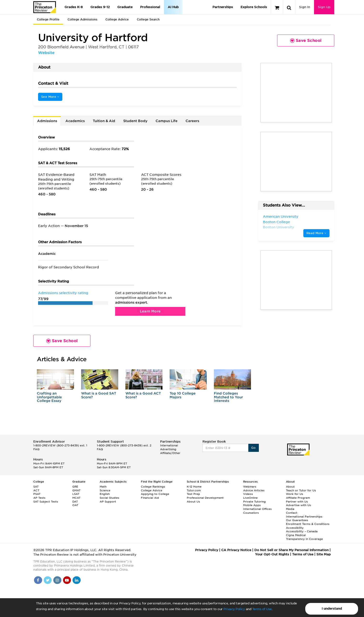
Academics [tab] (75, 121)
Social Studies (109, 498)
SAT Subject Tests (46, 502)
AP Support (108, 502)
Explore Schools (254, 7)
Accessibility (295, 528)
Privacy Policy (234, 609)
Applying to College (155, 494)
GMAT (76, 490)
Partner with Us (297, 502)
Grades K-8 (74, 7)
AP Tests (39, 498)
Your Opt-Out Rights (272, 554)
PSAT (37, 494)
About (290, 487)
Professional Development (205, 498)
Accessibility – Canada (302, 531)
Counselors (251, 513)
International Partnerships (304, 517)
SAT (36, 487)
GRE (75, 487)
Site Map (324, 554)
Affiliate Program (298, 498)
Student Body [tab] (135, 121)
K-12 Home (194, 487)
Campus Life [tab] (167, 121)
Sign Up (324, 7)
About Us (193, 502)
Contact (292, 513)
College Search (148, 19)
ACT (36, 490)
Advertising (168, 449)
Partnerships (223, 7)
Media (290, 509)
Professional (150, 7)
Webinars (250, 487)
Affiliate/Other (170, 453)
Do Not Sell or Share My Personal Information (291, 550)
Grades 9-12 (100, 7)
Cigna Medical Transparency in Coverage (304, 537)
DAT (75, 502)
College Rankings (153, 487)
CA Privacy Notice (236, 550)
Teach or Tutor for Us (301, 490)
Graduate (125, 7)
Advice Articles (254, 490)
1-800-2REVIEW (60, 445)
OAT (75, 505)
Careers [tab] (192, 121)
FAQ (36, 449)
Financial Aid (150, 498)
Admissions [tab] (47, 121)
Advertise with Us (298, 505)
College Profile (48, 19)
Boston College (276, 222)
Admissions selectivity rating (63, 293)
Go (253, 448)
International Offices (257, 509)
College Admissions (82, 19)
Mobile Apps (252, 505)
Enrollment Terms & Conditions (308, 524)
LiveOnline (250, 498)
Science (105, 490)
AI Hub (173, 7)
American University (281, 217)
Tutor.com (194, 490)
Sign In (305, 7)
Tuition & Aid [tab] (104, 121)
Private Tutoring (254, 502)
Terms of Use (262, 609)
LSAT (76, 494)
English (105, 494)
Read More (316, 233)
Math (103, 487)
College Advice (117, 19)
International (169, 445)
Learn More (150, 311)
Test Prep (193, 494)
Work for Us (295, 494)
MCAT (76, 498)
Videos (248, 494)
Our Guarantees (297, 520)
